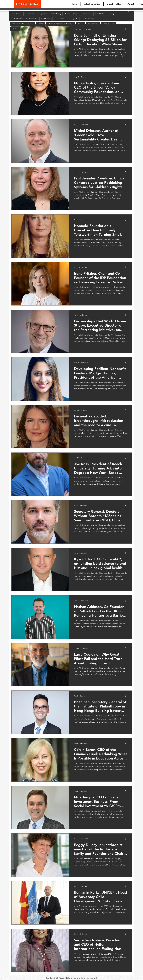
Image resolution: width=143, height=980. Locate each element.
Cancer (41, 24)
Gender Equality (88, 19)
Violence (15, 29)
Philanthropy (56, 14)
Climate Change (72, 14)
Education (87, 14)
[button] (128, 12)
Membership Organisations (22, 24)
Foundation (16, 14)
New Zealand (93, 24)
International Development (36, 14)
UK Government (61, 19)
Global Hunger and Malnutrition (61, 24)
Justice (81, 24)
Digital (74, 19)
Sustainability (32, 19)
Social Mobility (108, 24)
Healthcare (45, 19)
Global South (17, 19)
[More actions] (127, 29)
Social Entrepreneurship (105, 14)
